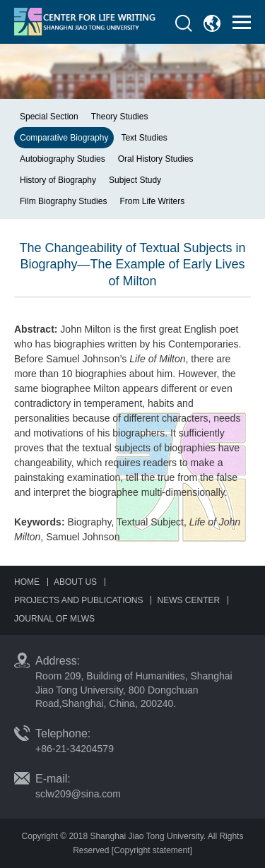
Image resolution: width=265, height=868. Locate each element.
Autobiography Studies (63, 159)
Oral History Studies (156, 159)
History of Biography (58, 180)
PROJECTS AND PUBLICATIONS (78, 600)
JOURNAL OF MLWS (54, 619)
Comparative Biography (64, 138)
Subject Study (135, 180)
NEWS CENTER (188, 600)
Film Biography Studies (63, 201)
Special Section (49, 117)
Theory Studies (120, 117)
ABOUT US (75, 582)
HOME (27, 582)
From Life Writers (152, 201)
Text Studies (144, 138)
